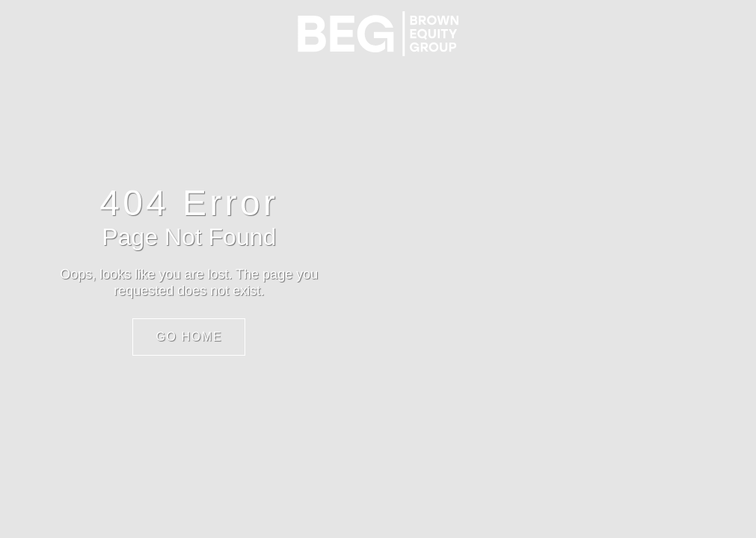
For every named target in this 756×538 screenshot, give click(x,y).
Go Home (189, 337)
